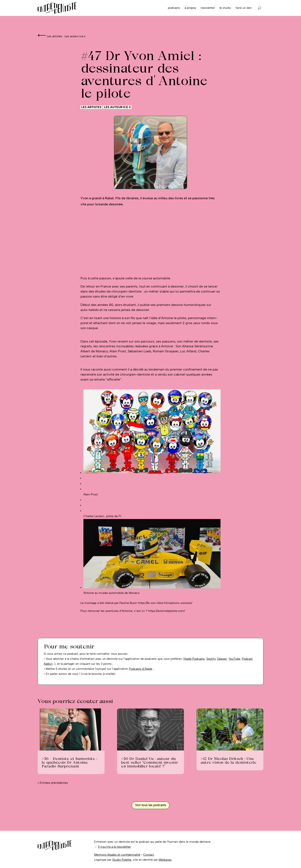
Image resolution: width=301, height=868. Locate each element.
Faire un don (244, 8)
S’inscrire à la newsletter (114, 847)
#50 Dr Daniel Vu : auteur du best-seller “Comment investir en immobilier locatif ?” (149, 762)
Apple (188, 659)
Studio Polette (122, 860)
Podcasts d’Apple (141, 669)
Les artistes (55, 36)
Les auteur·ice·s (75, 36)
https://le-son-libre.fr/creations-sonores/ (165, 603)
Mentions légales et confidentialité (117, 855)
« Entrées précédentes (53, 783)
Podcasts (174, 8)
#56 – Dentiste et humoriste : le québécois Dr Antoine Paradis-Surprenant (69, 762)
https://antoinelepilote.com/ (166, 611)
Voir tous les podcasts (151, 805)
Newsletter (208, 8)
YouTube (234, 659)
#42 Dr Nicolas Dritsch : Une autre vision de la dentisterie (228, 760)
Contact (149, 855)
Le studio (225, 8)
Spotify (211, 659)
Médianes (165, 860)
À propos (190, 8)
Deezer (222, 659)
